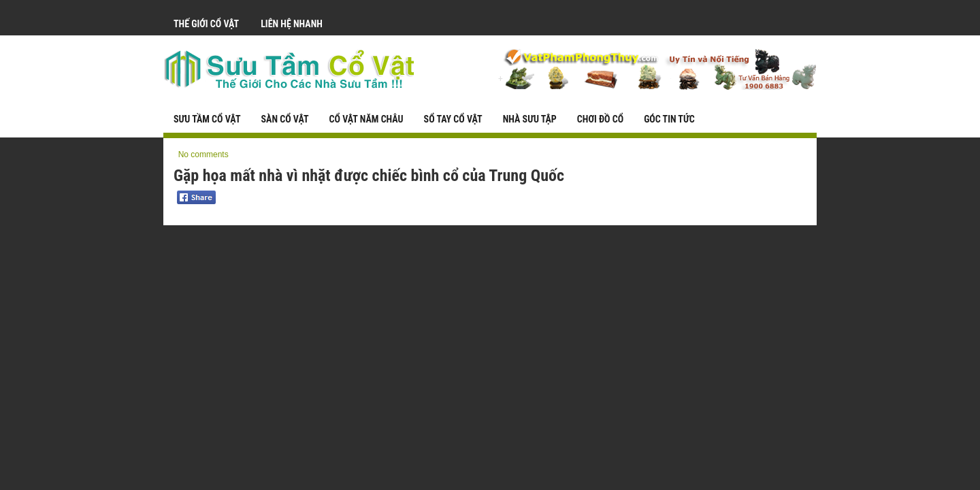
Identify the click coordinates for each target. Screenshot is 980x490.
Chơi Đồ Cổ (600, 119)
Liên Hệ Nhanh (292, 24)
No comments (203, 154)
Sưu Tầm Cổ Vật (207, 119)
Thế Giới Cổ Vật (206, 24)
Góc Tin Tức (669, 119)
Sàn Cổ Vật (284, 119)
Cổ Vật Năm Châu (366, 119)
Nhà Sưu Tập (530, 119)
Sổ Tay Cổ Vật (453, 119)
